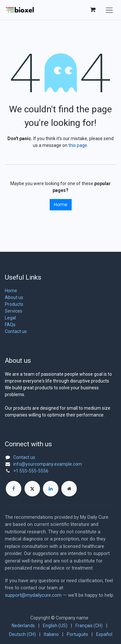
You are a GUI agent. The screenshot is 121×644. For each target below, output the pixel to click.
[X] (32, 489)
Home (61, 205)
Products (14, 304)
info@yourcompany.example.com (48, 464)
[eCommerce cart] (93, 10)
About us (14, 297)
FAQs (10, 325)
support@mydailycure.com (33, 595)
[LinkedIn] (51, 489)
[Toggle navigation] (109, 10)
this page (78, 145)
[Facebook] (14, 489)
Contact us (16, 331)
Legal (10, 318)
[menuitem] (23, 626)
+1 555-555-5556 (31, 471)
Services (14, 311)
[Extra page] (69, 489)
